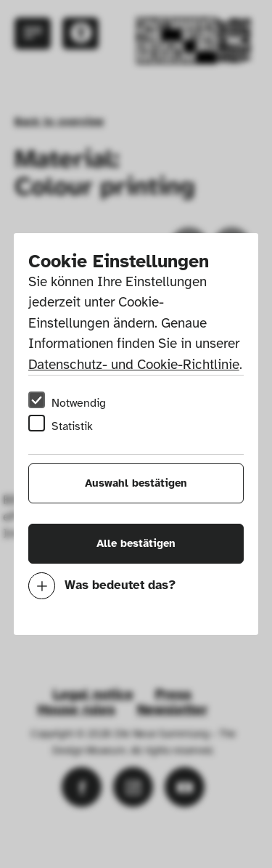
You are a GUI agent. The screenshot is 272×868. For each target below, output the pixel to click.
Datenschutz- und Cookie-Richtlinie (134, 365)
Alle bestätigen (136, 543)
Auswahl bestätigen (136, 483)
